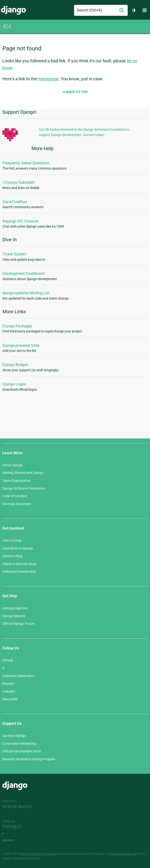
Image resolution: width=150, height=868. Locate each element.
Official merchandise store (22, 751)
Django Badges (15, 365)
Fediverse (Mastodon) (19, 676)
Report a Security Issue (19, 564)
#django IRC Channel (20, 221)
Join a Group (12, 540)
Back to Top (75, 92)
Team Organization (17, 481)
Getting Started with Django (23, 473)
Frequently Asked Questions (26, 163)
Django (13, 10)
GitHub (8, 660)
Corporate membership (20, 744)
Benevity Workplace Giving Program (29, 759)
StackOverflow (15, 202)
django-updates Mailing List (26, 293)
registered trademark (123, 854)
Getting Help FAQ (15, 608)
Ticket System (14, 254)
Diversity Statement (17, 504)
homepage (48, 79)
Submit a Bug (12, 556)
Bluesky (8, 684)
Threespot (14, 827)
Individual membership (19, 572)
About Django (13, 465)
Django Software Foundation (24, 488)
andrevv (14, 840)
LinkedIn (9, 691)
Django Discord (14, 616)
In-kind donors (17, 806)
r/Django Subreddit (19, 182)
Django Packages (17, 326)
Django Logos (14, 384)
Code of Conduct (15, 496)
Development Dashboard (23, 274)
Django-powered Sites (21, 345)
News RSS (10, 699)
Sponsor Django (14, 736)
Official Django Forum (18, 624)
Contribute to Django (18, 548)
